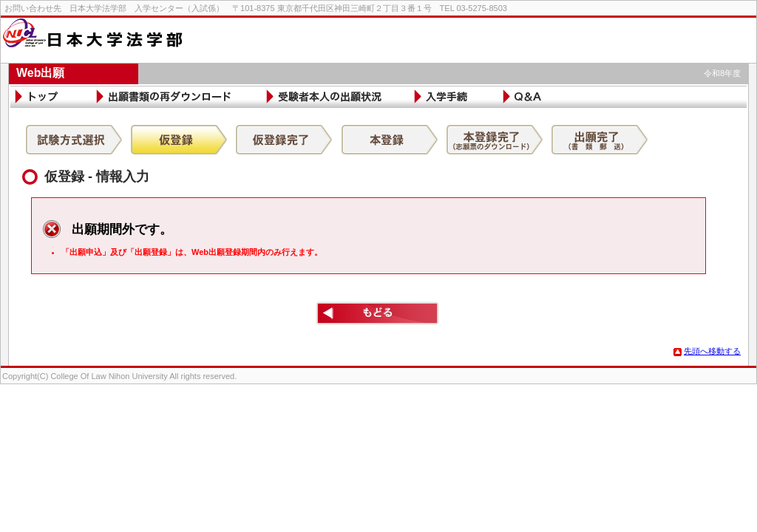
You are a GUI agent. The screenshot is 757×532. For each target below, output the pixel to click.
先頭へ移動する (707, 351)
